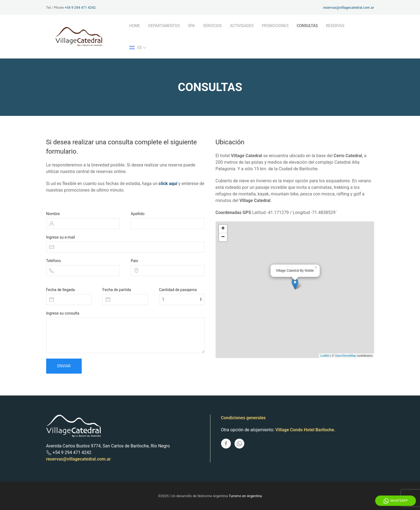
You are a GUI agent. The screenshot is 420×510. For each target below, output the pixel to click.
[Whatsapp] (239, 444)
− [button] (223, 237)
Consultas (307, 26)
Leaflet (325, 356)
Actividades (242, 26)
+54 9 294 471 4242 (80, 8)
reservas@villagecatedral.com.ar (349, 8)
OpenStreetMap (345, 356)
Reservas (335, 26)
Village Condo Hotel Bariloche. (305, 430)
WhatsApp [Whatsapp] (396, 501)
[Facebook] (226, 444)
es (138, 48)
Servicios (212, 26)
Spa (191, 26)
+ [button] (223, 229)
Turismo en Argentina (245, 496)
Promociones (275, 26)
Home (135, 26)
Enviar (64, 366)
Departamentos (164, 26)
